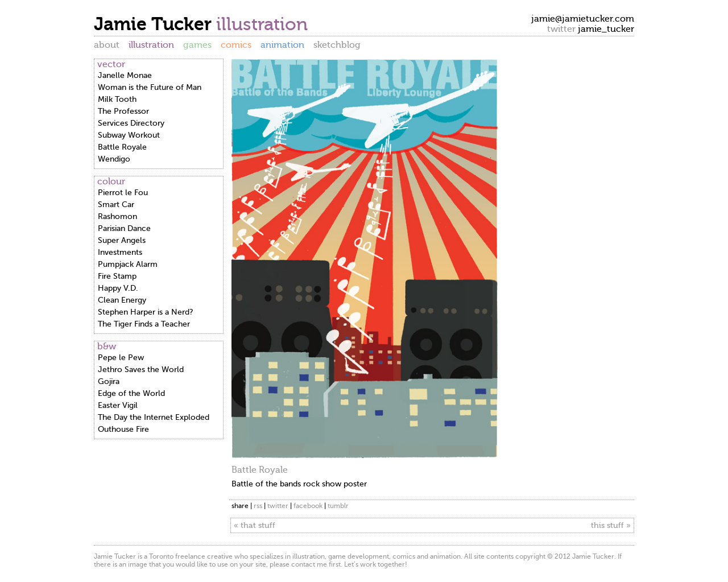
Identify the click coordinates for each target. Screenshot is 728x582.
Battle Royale (122, 147)
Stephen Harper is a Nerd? (146, 312)
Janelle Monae (125, 75)
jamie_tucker (606, 29)
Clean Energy (122, 300)
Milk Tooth (117, 99)
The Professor (123, 111)
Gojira (109, 381)
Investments (120, 252)
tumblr (338, 506)
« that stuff (255, 525)
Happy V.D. (118, 288)
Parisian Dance (124, 228)
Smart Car (116, 205)
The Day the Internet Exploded (154, 417)
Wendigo (114, 159)
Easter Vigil (118, 405)
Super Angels (122, 240)
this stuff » (611, 525)
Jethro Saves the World (141, 370)
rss (258, 506)
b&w (107, 346)
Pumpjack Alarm (128, 264)
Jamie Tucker (155, 24)
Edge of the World (131, 393)
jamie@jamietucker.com (583, 19)
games (197, 45)
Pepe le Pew (121, 358)
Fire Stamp (117, 276)
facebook (308, 506)
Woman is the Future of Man (150, 87)
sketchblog (337, 45)
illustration (151, 45)
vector (111, 64)
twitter (278, 506)
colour (111, 181)
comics (236, 45)
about (107, 45)
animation (282, 45)
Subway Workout (129, 135)
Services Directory (131, 123)
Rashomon (117, 216)
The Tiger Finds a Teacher (144, 324)
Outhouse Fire (123, 429)
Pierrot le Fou (123, 193)
